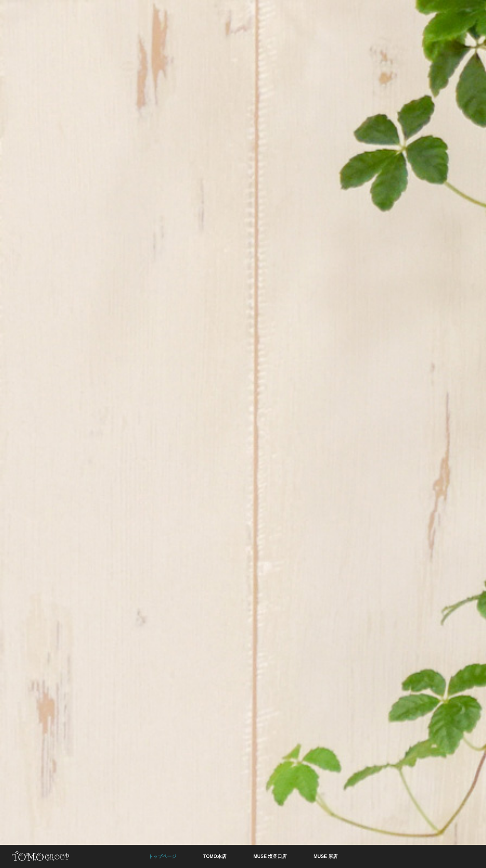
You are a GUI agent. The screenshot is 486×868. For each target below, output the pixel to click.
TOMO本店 (215, 856)
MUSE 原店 (326, 856)
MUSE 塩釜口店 (270, 856)
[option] (243, 434)
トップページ (162, 856)
